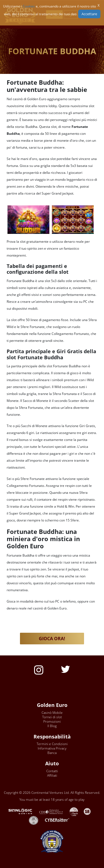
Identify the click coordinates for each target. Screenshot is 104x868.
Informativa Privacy (52, 748)
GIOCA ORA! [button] (52, 639)
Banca (52, 753)
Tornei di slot (52, 717)
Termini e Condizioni (52, 744)
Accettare (89, 14)
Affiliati (52, 775)
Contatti (52, 771)
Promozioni (52, 721)
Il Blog (52, 726)
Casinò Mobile (52, 713)
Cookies (29, 6)
